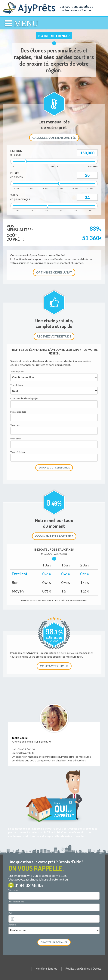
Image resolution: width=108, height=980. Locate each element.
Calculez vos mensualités (54, 138)
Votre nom (13, 890)
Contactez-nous (54, 666)
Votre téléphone (16, 902)
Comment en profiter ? (54, 536)
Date (11, 913)
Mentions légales (46, 968)
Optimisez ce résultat (54, 272)
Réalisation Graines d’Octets (83, 968)
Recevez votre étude (54, 336)
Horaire (12, 925)
